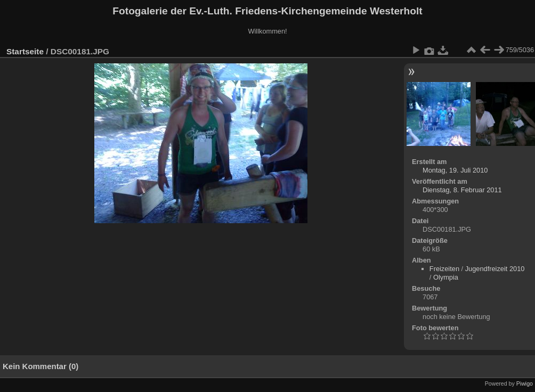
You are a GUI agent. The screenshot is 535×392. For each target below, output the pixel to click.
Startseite (25, 51)
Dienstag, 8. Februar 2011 (462, 190)
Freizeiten (444, 269)
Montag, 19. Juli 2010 (455, 170)
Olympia (446, 277)
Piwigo (525, 383)
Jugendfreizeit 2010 (495, 269)
